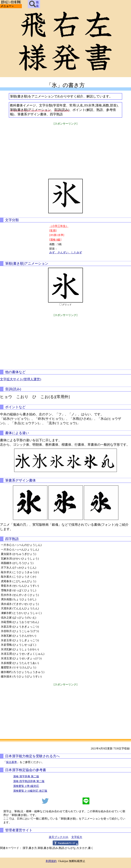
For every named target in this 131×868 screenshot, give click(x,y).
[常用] (53, 231)
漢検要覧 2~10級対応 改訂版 (30, 791)
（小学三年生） (59, 226)
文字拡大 (77, 837)
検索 (34, 4)
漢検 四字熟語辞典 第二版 (29, 781)
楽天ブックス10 (58, 837)
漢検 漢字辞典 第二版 (26, 776)
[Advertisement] (65, 150)
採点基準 (11, 762)
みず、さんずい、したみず (66, 252)
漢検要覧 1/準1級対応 (26, 786)
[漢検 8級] (55, 240)
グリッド (67, 305)
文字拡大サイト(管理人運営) (21, 379)
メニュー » (7, 6)
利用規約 (51, 861)
